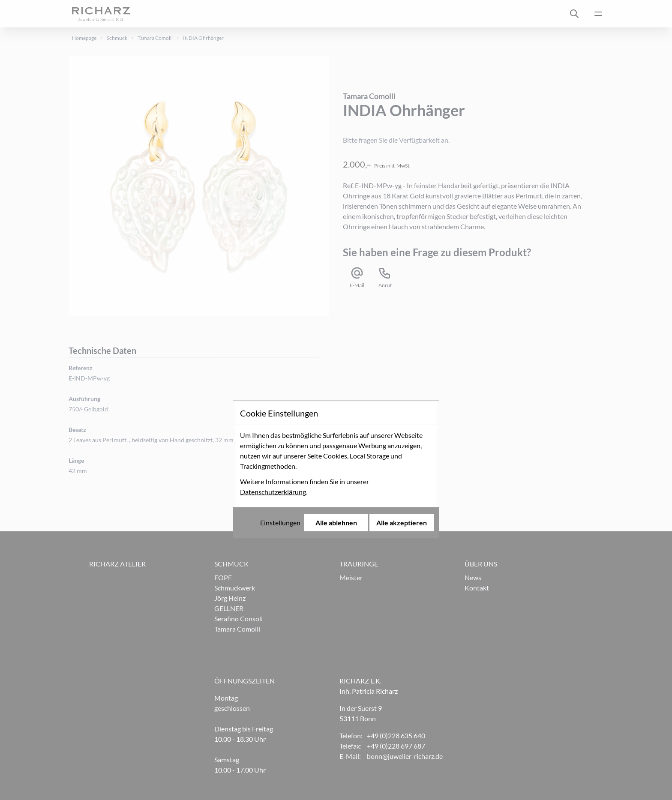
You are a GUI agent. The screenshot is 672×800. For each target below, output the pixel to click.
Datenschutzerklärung (273, 423)
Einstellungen (280, 454)
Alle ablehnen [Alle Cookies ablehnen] (336, 454)
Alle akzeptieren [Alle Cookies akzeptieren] (402, 454)
